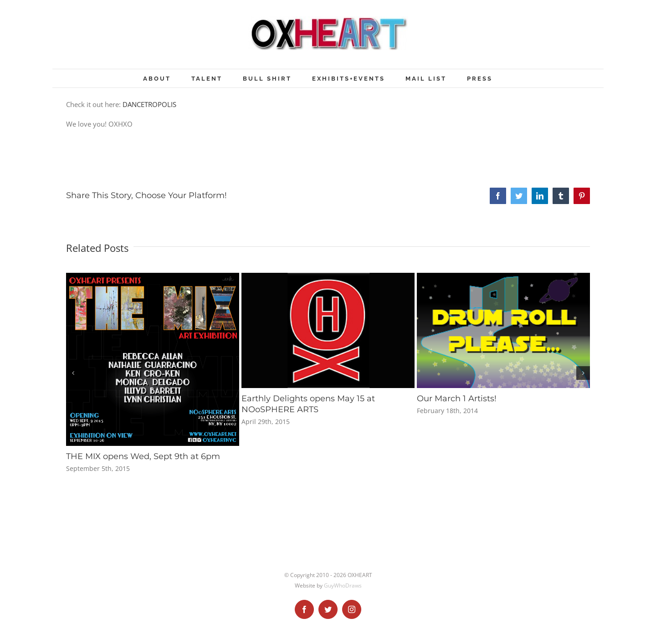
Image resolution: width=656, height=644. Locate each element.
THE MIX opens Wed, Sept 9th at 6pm (143, 456)
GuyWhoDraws (343, 585)
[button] (73, 373)
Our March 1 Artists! (457, 399)
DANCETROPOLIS (149, 104)
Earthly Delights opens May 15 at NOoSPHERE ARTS (308, 404)
